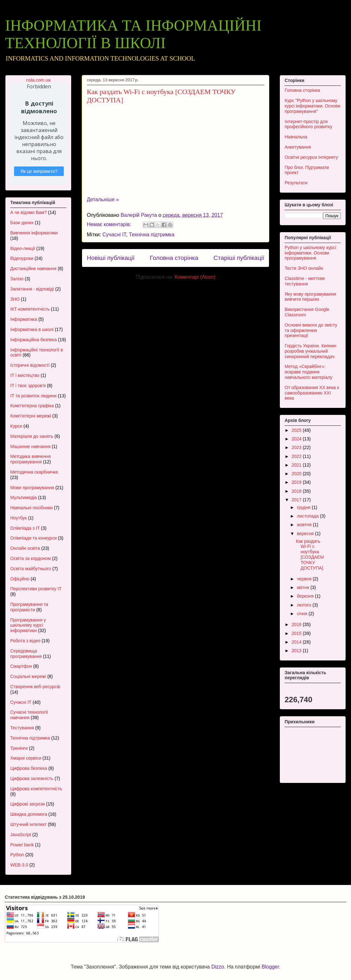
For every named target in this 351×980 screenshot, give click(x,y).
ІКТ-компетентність (30, 309)
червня (305, 579)
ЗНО (15, 299)
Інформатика (24, 319)
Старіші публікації (239, 258)
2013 (297, 651)
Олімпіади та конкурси (33, 538)
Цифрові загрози (28, 804)
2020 (297, 474)
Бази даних (22, 223)
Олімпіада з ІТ (25, 528)
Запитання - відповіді (32, 289)
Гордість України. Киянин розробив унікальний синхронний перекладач (310, 351)
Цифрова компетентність (36, 789)
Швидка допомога (29, 814)
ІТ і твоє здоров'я (28, 386)
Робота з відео (25, 641)
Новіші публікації (111, 258)
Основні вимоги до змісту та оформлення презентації (311, 330)
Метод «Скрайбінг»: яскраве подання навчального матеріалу (309, 372)
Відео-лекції (23, 248)
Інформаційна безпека (34, 340)
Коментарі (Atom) (195, 277)
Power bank (22, 845)
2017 (297, 500)
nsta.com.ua (38, 80)
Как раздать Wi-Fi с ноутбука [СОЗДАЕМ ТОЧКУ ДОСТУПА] (310, 555)
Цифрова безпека (29, 768)
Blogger (270, 967)
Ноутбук (19, 518)
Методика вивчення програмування (30, 459)
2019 (297, 482)
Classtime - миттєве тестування (305, 281)
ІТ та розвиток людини (33, 396)
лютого (305, 605)
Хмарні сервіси (26, 758)
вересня (306, 534)
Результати (296, 183)
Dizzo (218, 967)
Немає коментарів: (110, 224)
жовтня (305, 525)
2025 (297, 430)
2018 (297, 491)
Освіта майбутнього (31, 569)
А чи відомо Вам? (29, 212)
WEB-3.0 (19, 865)
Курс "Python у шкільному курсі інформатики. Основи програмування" (313, 106)
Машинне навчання (30, 446)
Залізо (17, 279)
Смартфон (21, 666)
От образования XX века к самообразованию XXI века (312, 393)
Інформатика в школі (32, 329)
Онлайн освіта (25, 548)
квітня (303, 587)
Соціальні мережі (28, 676)
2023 (297, 447)
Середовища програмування (26, 654)
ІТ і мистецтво (25, 375)
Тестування (22, 728)
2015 (297, 633)
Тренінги (19, 748)
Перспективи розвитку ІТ (36, 589)
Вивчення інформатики (34, 233)
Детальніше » (103, 199)
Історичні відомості (30, 365)
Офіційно (20, 579)
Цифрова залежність (32, 778)
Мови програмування (32, 488)
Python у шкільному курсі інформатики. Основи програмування (310, 253)
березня (306, 596)
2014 (297, 642)
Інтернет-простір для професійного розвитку (308, 124)
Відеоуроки (22, 258)
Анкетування (298, 147)
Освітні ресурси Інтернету (311, 157)
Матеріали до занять (32, 436)
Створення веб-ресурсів (35, 687)
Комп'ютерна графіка (32, 406)
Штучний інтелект (28, 824)
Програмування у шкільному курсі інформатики (28, 625)
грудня (304, 507)
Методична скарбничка (34, 472)
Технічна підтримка (152, 235)
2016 (297, 624)
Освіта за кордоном (30, 558)
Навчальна (296, 137)
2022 (297, 456)
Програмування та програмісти (29, 607)
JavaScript (21, 835)
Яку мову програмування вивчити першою (310, 297)
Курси (16, 426)
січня (303, 614)
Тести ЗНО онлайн (304, 268)
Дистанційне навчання (33, 269)
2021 (297, 465)
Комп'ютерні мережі (31, 416)
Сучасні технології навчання (29, 715)
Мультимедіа (23, 497)
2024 (297, 439)
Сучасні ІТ (114, 235)
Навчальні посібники (31, 508)
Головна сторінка (174, 258)
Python (17, 855)
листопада (308, 516)
